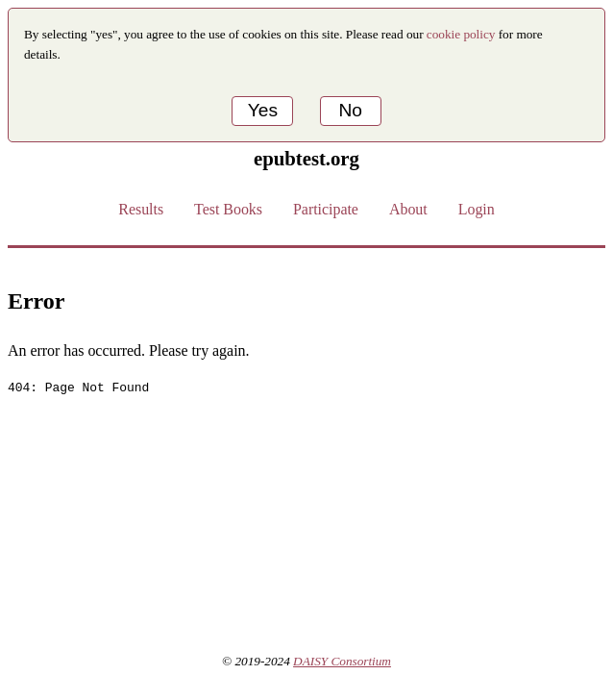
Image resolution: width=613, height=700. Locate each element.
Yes (263, 110)
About (408, 209)
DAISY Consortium (342, 661)
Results (141, 209)
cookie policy (461, 34)
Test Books (228, 209)
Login (477, 209)
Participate (326, 209)
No (350, 110)
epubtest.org (306, 158)
